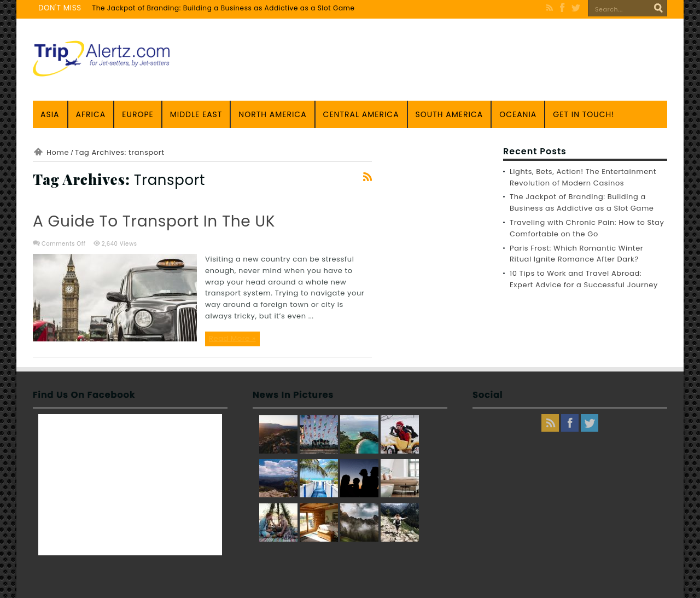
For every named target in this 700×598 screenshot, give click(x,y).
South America (450, 114)
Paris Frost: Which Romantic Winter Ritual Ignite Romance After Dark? (576, 254)
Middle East (196, 114)
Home (58, 152)
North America (272, 114)
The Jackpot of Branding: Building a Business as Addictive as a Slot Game (224, 8)
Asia (50, 114)
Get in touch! (584, 114)
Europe (138, 114)
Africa (91, 114)
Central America (361, 114)
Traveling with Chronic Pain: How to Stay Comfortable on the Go (587, 228)
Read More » (232, 338)
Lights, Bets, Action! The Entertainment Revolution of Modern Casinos (583, 177)
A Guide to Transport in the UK (154, 221)
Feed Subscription (367, 177)
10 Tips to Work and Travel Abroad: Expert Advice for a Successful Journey (584, 279)
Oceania (518, 114)
